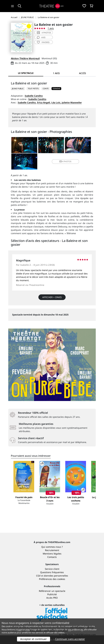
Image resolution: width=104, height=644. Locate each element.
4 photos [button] (65, 161)
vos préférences (75, 630)
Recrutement (52, 550)
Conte (46, 88)
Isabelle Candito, (27, 103)
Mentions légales (52, 554)
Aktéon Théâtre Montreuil (25, 58)
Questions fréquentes (52, 572)
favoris (43, 42)
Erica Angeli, (44, 103)
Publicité (52, 594)
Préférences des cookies (52, 579)
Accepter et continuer (34, 639)
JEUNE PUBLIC (18, 88)
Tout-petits (33, 88)
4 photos (44, 33)
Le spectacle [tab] (26, 73)
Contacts (52, 557)
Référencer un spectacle (52, 591)
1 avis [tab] (56, 73)
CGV (38, 576)
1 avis (51, 28)
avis (41, 37)
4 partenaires (23, 630)
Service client (52, 569)
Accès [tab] (83, 73)
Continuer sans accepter (70, 639)
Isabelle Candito (34, 96)
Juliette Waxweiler (72, 103)
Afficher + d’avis (52, 297)
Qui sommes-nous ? (52, 547)
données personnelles (56, 576)
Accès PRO (52, 598)
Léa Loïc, (56, 103)
